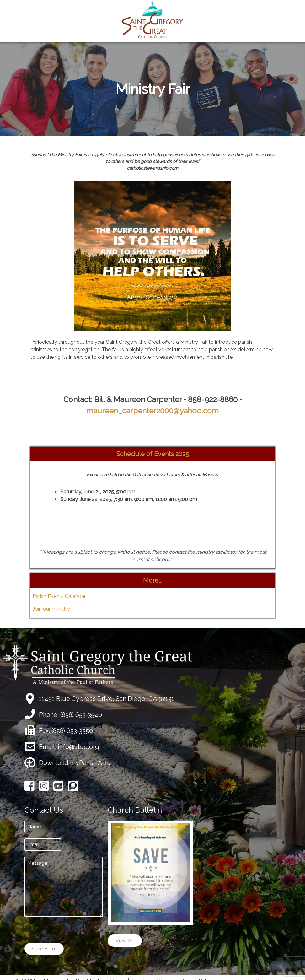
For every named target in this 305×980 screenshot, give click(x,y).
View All (125, 941)
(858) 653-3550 (72, 731)
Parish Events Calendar (59, 596)
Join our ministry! (52, 609)
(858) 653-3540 (81, 715)
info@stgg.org (78, 747)
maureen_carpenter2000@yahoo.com (152, 411)
